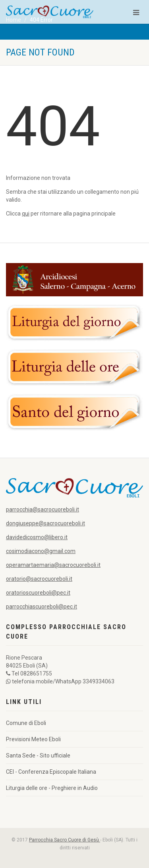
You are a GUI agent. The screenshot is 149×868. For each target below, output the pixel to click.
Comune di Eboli (26, 723)
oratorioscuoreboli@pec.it (38, 593)
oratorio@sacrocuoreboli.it (39, 579)
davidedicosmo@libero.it (37, 537)
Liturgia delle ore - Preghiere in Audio (52, 788)
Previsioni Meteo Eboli (33, 739)
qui (26, 214)
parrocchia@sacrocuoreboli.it (43, 509)
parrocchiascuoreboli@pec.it (42, 607)
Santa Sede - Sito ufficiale (38, 755)
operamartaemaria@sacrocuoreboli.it (53, 565)
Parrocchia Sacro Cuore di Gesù (65, 840)
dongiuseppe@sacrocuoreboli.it (45, 523)
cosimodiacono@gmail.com (41, 551)
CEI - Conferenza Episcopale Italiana (51, 772)
